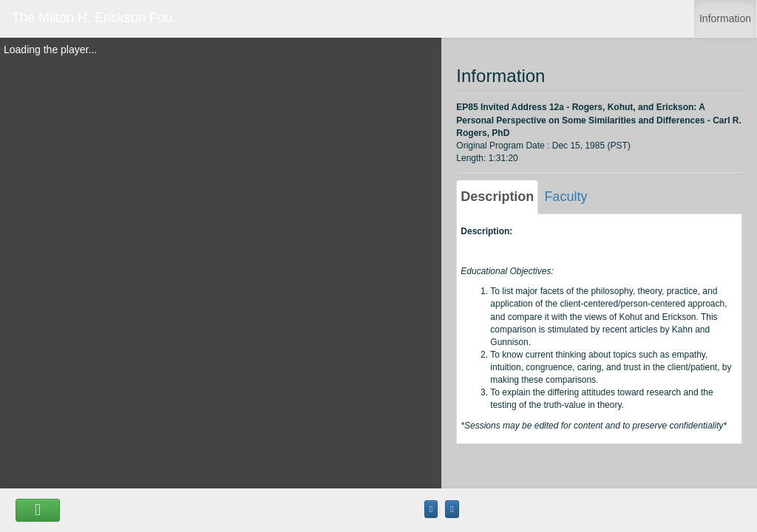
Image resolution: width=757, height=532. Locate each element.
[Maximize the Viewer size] (431, 509)
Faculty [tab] (566, 197)
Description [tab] (497, 197)
